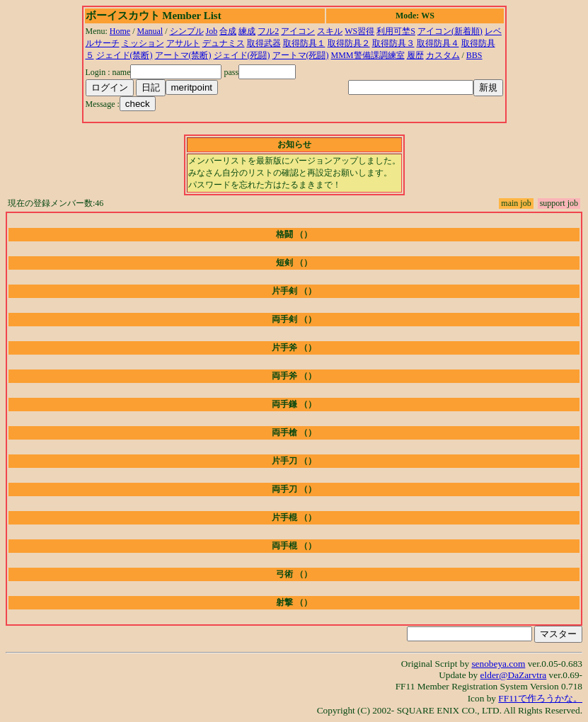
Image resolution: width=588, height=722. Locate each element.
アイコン (298, 31)
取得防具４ (438, 43)
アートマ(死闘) (301, 55)
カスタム (443, 55)
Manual (150, 31)
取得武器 (264, 43)
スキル (330, 31)
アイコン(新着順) (450, 31)
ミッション (143, 43)
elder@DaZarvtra (514, 675)
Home (120, 31)
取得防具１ (304, 43)
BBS (474, 55)
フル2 (268, 31)
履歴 (415, 55)
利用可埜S (396, 31)
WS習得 (359, 31)
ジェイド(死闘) (242, 55)
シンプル (187, 31)
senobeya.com (498, 664)
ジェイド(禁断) (125, 55)
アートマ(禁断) (183, 55)
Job (212, 31)
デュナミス (224, 43)
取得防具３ (393, 43)
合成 (228, 31)
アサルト (183, 43)
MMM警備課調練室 (368, 55)
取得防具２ (349, 43)
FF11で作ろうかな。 (540, 698)
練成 (247, 31)
